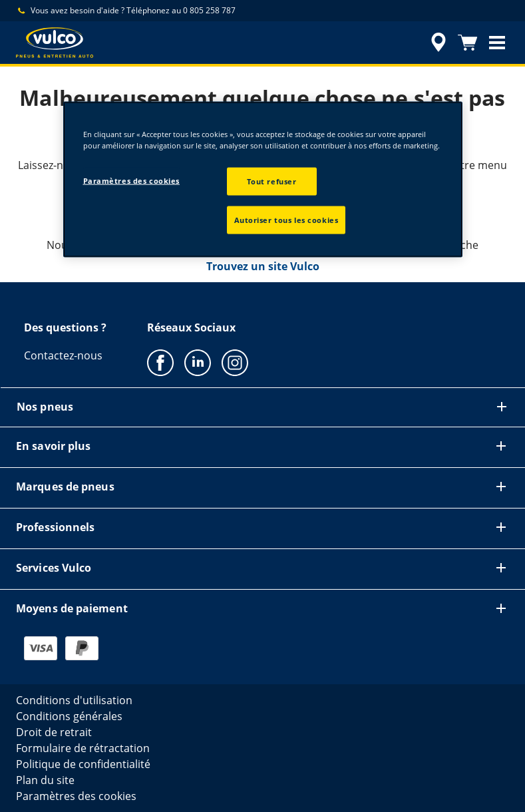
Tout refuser (272, 181)
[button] (497, 43)
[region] (263, 180)
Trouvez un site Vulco (263, 266)
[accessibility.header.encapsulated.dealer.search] (437, 43)
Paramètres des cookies (132, 181)
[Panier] (468, 43)
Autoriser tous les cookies (286, 220)
